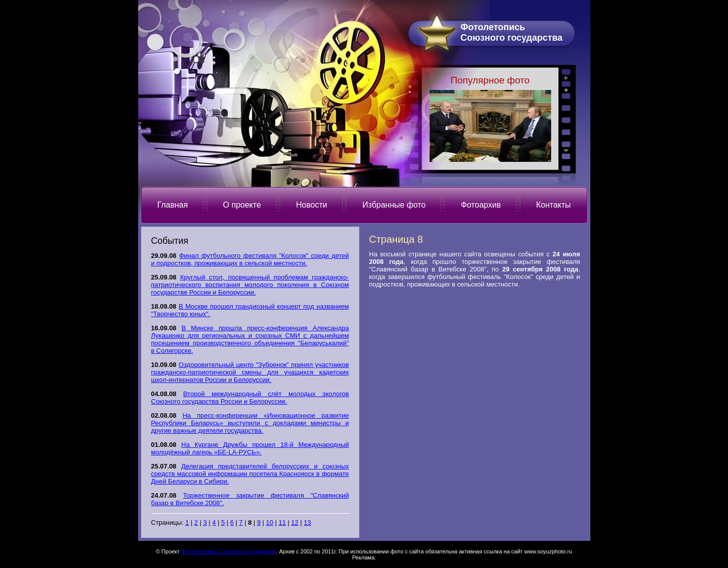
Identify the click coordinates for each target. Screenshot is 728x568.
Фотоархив (481, 205)
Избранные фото (394, 205)
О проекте (242, 205)
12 (295, 523)
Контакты (553, 205)
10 (269, 523)
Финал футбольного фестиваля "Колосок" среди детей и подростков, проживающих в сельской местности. (250, 259)
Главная (173, 205)
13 (307, 523)
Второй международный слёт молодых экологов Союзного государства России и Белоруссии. (250, 398)
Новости (311, 205)
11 (282, 523)
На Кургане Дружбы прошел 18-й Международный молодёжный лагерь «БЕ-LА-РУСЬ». (250, 448)
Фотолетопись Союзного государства (229, 551)
